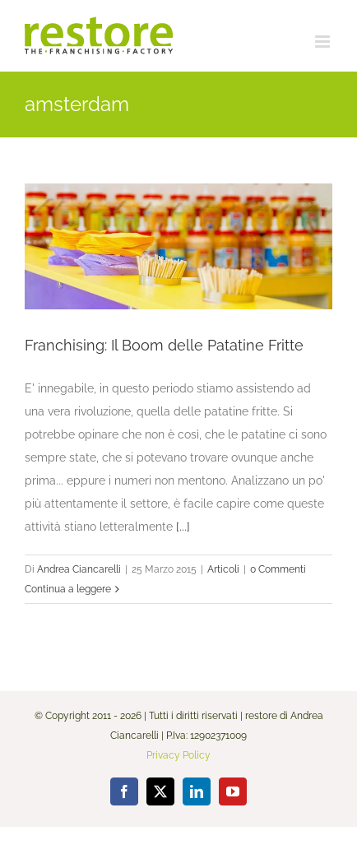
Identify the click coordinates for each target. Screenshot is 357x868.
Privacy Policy (178, 755)
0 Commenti (278, 569)
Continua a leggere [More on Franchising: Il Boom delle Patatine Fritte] (68, 589)
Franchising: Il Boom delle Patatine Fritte (164, 345)
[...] (183, 527)
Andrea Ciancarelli (79, 569)
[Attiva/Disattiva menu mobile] (324, 42)
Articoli (223, 569)
